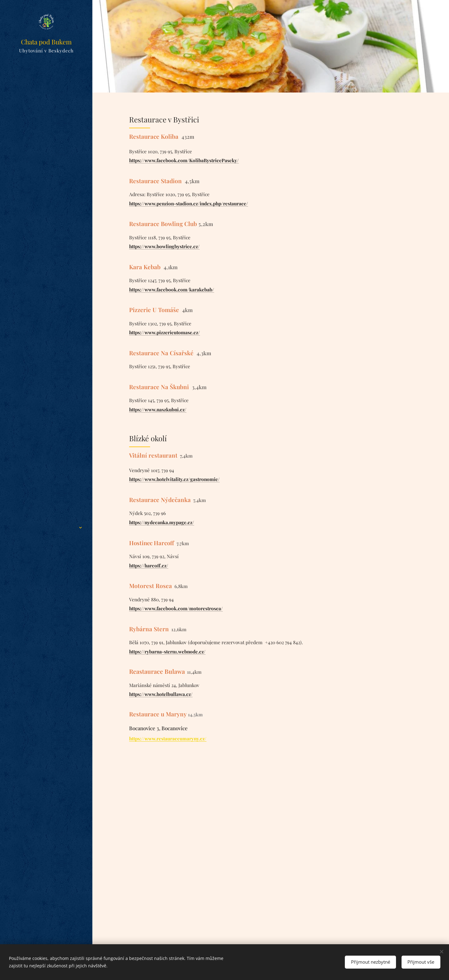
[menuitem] (46, 441)
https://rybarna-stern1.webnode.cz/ (167, 651)
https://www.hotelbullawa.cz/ (161, 694)
